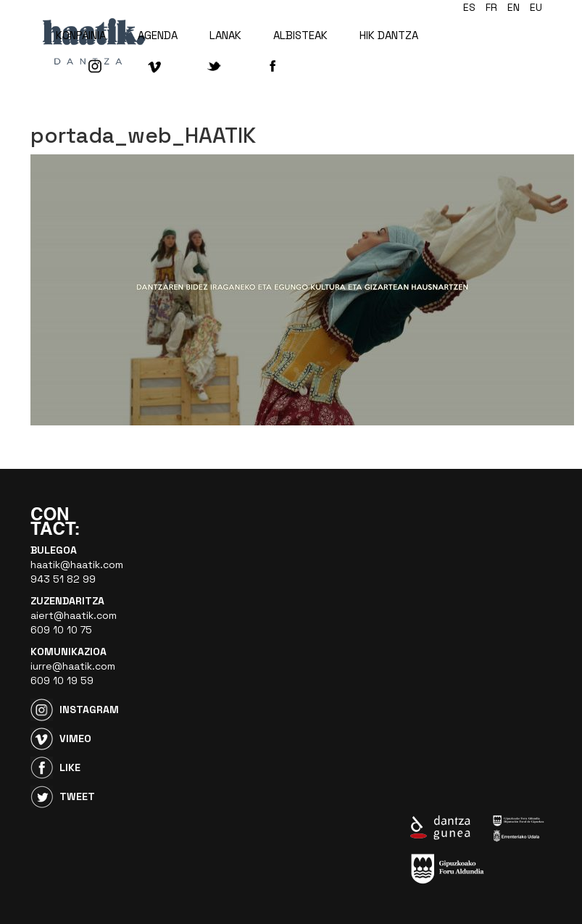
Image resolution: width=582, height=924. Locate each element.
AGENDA (158, 35)
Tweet (77, 796)
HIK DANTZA (389, 35)
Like (70, 767)
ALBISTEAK (300, 35)
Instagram (89, 709)
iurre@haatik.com (73, 666)
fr (491, 7)
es (469, 7)
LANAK (225, 35)
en (514, 7)
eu (536, 7)
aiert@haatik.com (74, 615)
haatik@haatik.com (77, 565)
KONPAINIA (81, 35)
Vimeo (75, 738)
